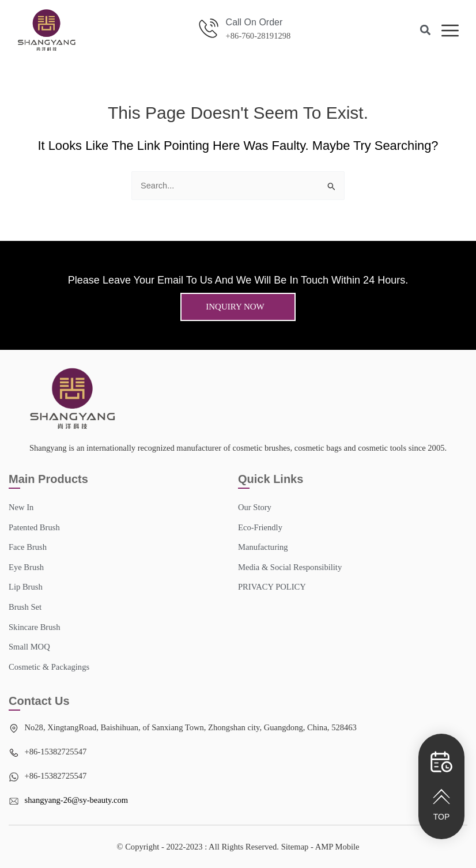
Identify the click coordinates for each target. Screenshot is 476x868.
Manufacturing (263, 547)
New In (21, 507)
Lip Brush (26, 587)
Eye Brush (26, 567)
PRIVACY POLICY (272, 587)
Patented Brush (34, 527)
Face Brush (28, 547)
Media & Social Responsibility (290, 567)
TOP (442, 817)
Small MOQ (29, 647)
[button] (426, 30)
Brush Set (25, 607)
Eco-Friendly (260, 527)
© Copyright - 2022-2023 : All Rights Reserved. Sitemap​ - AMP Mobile (238, 847)
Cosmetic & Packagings (49, 667)
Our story (255, 507)
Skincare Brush (34, 627)
